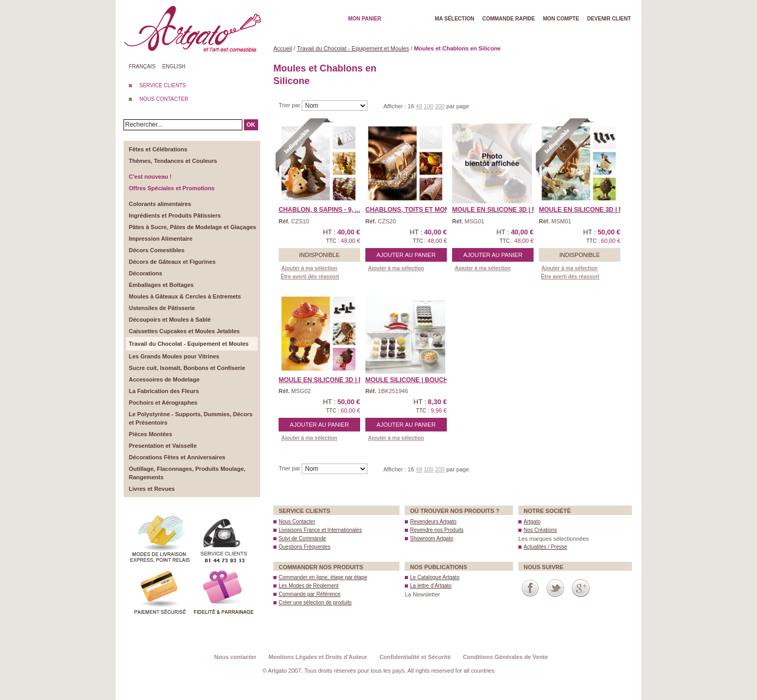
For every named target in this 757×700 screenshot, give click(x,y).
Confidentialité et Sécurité (415, 657)
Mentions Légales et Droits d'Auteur (318, 657)
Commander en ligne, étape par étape (323, 577)
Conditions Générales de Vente (505, 657)
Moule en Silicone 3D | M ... (498, 210)
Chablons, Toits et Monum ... (416, 210)
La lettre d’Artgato (431, 586)
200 (440, 106)
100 (428, 106)
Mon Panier (365, 19)
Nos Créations (540, 530)
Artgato (532, 522)
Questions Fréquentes (304, 547)
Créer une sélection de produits (315, 603)
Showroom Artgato (432, 538)
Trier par (290, 105)
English (174, 66)
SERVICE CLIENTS (163, 85)
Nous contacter (236, 657)
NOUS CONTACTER (164, 99)
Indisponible (319, 255)
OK (251, 125)
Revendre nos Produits (437, 530)
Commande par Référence (310, 594)
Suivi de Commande (302, 538)
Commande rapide (509, 19)
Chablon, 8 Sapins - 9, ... (319, 210)
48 (419, 106)
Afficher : (395, 106)
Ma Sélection (454, 19)
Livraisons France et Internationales (320, 530)
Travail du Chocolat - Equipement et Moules (353, 48)
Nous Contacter (297, 522)
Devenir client (609, 19)
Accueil (283, 48)
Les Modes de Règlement (309, 586)
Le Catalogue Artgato (435, 577)
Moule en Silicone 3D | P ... (324, 380)
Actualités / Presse (545, 547)
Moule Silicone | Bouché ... (412, 380)
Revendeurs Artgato (433, 522)
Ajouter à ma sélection (309, 268)
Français (142, 66)
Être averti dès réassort (310, 277)
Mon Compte (561, 19)
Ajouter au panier (406, 255)
